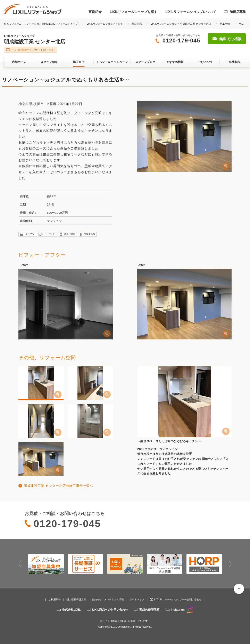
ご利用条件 (55, 599)
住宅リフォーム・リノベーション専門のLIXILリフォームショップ (41, 24)
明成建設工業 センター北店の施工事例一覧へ (58, 486)
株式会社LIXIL (71, 610)
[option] (46, 564)
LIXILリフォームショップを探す (134, 12)
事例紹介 (95, 12)
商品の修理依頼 (149, 610)
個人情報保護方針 (76, 599)
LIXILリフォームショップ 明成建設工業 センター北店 (181, 24)
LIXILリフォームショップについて (191, 12)
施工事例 (225, 24)
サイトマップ (137, 599)
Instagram (182, 610)
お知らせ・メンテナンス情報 (108, 599)
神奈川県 (137, 24)
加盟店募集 (238, 12)
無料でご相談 (230, 39)
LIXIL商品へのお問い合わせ (110, 610)
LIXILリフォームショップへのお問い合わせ (178, 599)
